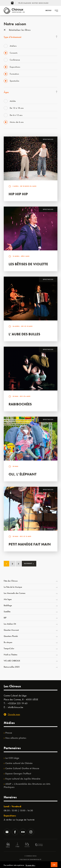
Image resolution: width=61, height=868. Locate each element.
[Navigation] (48, 11)
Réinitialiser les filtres (17, 30)
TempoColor (9, 648)
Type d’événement (13, 37)
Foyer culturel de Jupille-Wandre (23, 779)
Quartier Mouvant (11, 630)
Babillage (8, 605)
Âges (6, 92)
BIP (5, 618)
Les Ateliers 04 (10, 624)
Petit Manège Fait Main (30, 544)
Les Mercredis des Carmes (15, 593)
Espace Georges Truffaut (18, 774)
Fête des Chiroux (11, 581)
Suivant (29, 563)
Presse (9, 733)
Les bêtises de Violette (28, 264)
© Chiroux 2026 (30, 856)
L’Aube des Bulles (24, 334)
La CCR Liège (12, 758)
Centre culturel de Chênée (19, 763)
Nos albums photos (16, 738)
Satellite (7, 612)
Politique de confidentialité (30, 859)
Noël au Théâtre (10, 655)
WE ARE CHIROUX (12, 661)
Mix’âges (8, 599)
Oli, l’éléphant (23, 474)
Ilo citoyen (8, 642)
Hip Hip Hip (18, 194)
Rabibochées (20, 404)
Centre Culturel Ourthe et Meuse (22, 768)
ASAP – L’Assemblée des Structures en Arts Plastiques (27, 786)
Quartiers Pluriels (11, 636)
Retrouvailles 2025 (12, 667)
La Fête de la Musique (13, 587)
